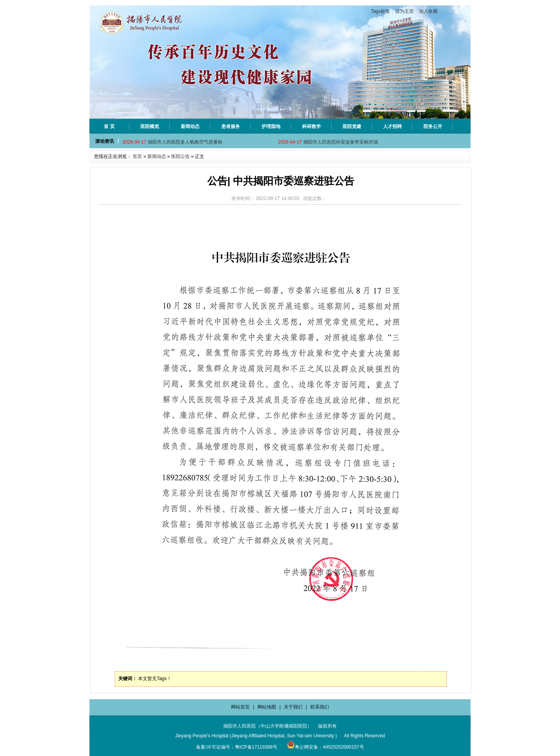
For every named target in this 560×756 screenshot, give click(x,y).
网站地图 (267, 707)
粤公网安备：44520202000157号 (325, 747)
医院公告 (180, 156)
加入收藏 (428, 11)
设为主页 (404, 11)
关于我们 (293, 707)
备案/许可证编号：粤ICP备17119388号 (237, 747)
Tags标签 (380, 11)
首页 (137, 156)
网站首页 (240, 707)
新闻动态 (157, 156)
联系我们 (320, 707)
